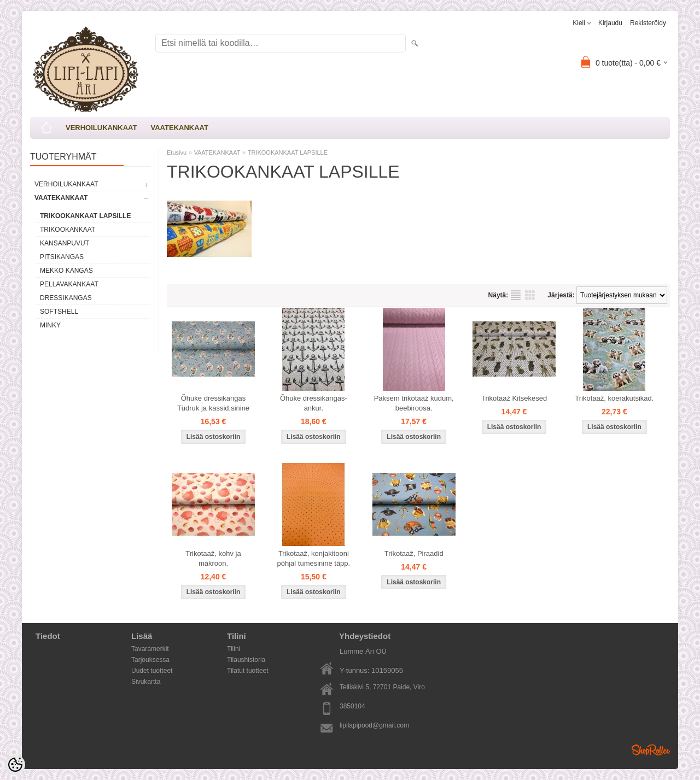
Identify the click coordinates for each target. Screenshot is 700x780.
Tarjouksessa (150, 660)
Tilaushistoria (246, 660)
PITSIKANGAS (62, 257)
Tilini (234, 649)
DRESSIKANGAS (66, 298)
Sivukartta (146, 682)
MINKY (50, 325)
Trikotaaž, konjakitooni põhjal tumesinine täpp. (313, 558)
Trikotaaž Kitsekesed (514, 398)
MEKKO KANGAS (66, 271)
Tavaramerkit (150, 649)
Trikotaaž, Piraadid (414, 553)
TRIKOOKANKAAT (68, 230)
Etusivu (177, 153)
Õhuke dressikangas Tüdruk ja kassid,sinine (213, 403)
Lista (516, 295)
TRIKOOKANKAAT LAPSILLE (85, 216)
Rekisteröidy (648, 23)
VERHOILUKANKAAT (101, 128)
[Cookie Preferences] (15, 765)
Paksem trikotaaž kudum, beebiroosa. (414, 403)
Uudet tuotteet (152, 671)
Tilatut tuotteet (248, 671)
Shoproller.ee (651, 750)
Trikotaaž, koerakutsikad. (614, 398)
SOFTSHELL (59, 312)
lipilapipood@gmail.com (374, 725)
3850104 (352, 706)
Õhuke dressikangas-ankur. (314, 403)
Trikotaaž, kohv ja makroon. (213, 558)
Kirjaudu (610, 23)
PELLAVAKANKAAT (69, 284)
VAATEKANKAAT (179, 128)
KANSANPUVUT (65, 243)
